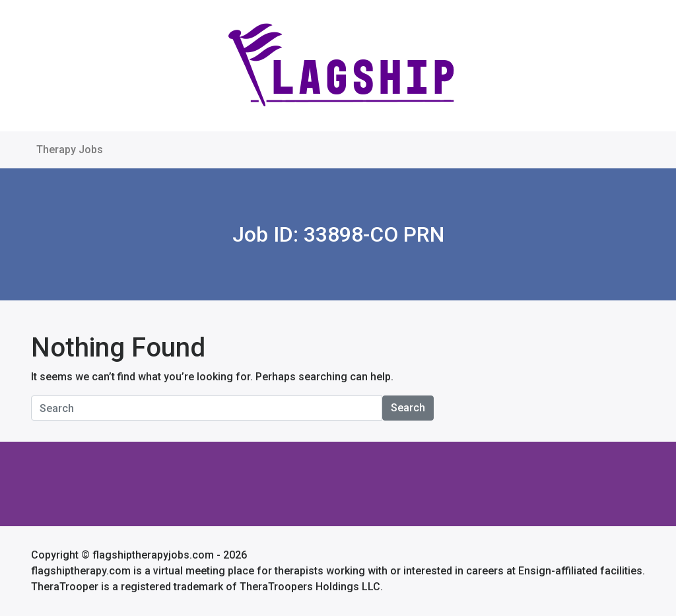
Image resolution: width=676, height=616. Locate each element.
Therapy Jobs (70, 150)
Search (408, 408)
